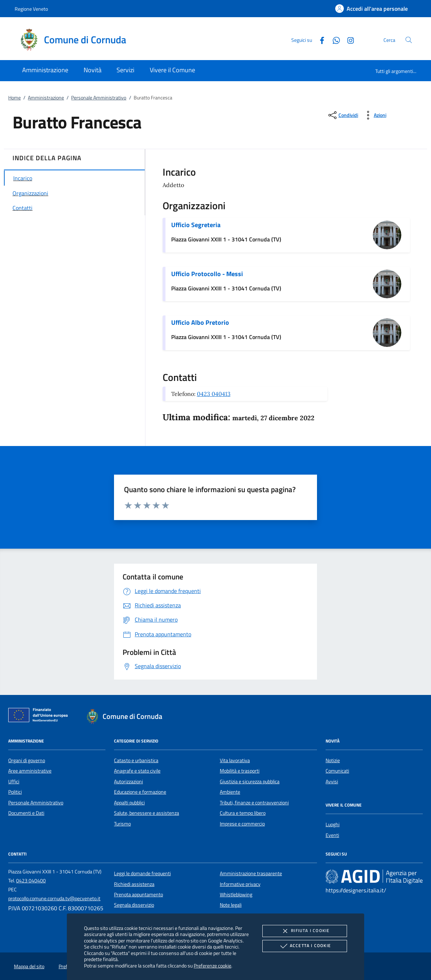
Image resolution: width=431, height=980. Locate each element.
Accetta (305, 946)
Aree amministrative (30, 771)
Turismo (122, 824)
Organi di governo (27, 760)
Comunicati (337, 771)
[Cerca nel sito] (409, 40)
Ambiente (230, 792)
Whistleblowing (236, 895)
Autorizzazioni (128, 781)
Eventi (332, 835)
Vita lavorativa (235, 760)
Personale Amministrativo (99, 98)
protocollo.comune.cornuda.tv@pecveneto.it (54, 898)
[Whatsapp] (333, 40)
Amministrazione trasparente (251, 873)
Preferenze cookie (212, 966)
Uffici (14, 781)
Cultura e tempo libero (243, 813)
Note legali (231, 905)
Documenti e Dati (26, 813)
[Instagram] (348, 40)
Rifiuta (304, 931)
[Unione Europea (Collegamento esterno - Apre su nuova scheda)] (40, 716)
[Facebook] (319, 40)
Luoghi (333, 824)
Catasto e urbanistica (136, 760)
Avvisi (332, 781)
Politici (15, 792)
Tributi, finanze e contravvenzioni (254, 803)
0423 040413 (214, 394)
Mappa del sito (29, 966)
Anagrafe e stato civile (137, 771)
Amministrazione (46, 98)
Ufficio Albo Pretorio (200, 322)
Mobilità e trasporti (240, 771)
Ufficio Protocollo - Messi (207, 274)
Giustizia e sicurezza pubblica (250, 781)
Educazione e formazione (140, 792)
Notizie (333, 760)
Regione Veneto (31, 9)
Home (14, 98)
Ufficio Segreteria (196, 225)
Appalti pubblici (129, 803)
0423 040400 (31, 881)
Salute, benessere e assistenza (147, 813)
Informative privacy (240, 884)
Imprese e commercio (242, 824)
